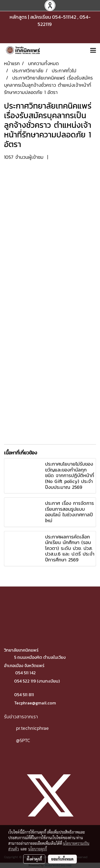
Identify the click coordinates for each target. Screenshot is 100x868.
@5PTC (23, 740)
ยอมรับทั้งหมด (62, 859)
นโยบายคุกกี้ (38, 849)
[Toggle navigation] (93, 51)
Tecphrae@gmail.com (35, 703)
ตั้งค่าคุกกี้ (34, 859)
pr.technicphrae (32, 728)
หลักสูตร (18, 17)
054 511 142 (25, 673)
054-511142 (64, 17)
